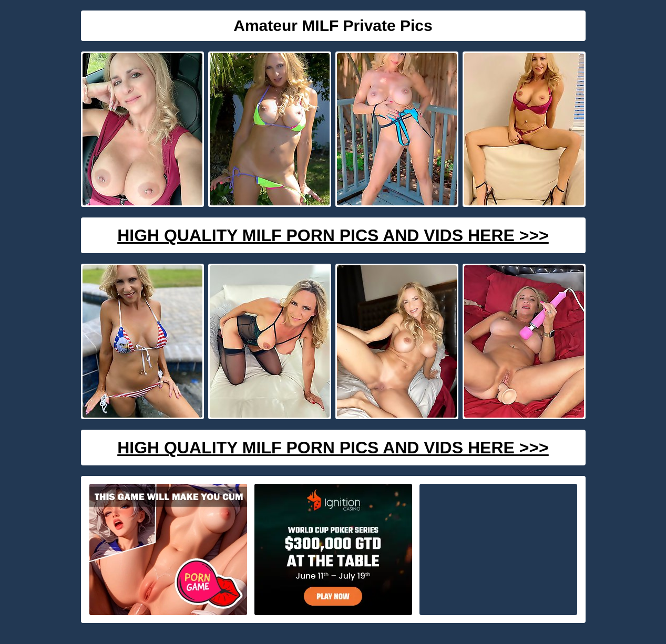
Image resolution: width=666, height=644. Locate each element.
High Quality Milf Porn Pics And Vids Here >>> (333, 235)
